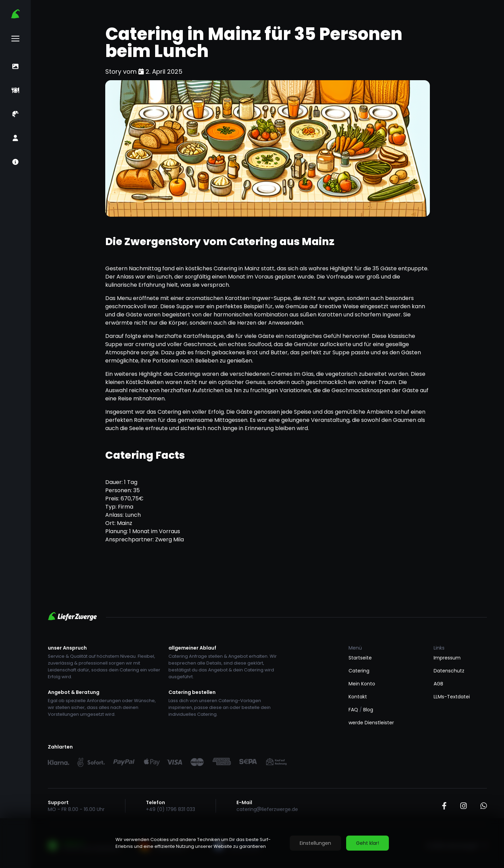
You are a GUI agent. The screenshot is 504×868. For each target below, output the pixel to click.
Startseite (360, 658)
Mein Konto (362, 684)
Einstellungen (315, 843)
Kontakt (358, 697)
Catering (359, 671)
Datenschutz (449, 671)
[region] (252, 843)
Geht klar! (367, 843)
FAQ (353, 710)
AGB (438, 684)
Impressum (447, 658)
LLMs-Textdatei (452, 697)
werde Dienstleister (371, 723)
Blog (368, 710)
